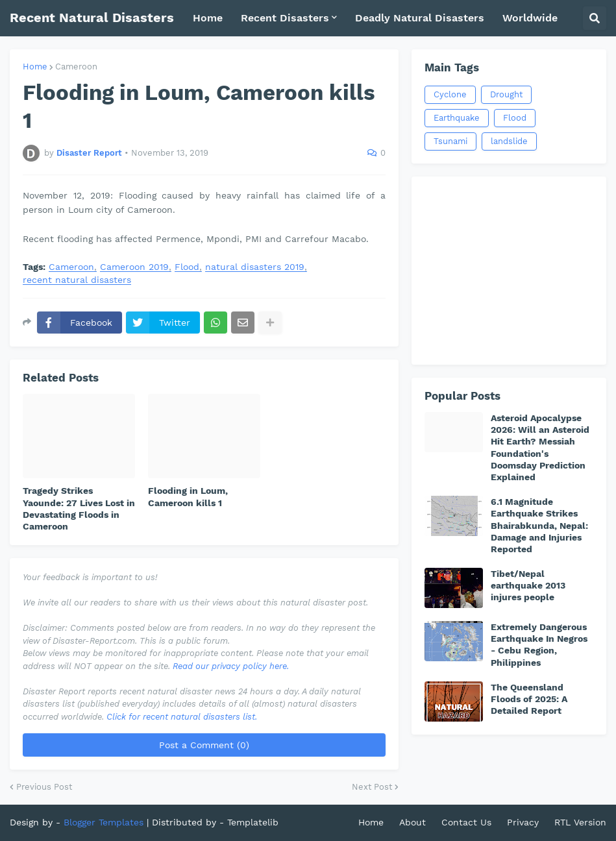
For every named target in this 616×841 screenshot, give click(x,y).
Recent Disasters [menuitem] (285, 18)
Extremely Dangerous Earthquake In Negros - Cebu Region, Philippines (539, 645)
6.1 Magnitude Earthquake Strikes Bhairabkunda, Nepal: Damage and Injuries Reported (539, 525)
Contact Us (466, 822)
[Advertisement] (509, 271)
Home (35, 67)
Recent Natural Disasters (92, 18)
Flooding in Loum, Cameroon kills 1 (188, 496)
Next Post (372, 787)
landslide (509, 141)
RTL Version (580, 822)
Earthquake (457, 118)
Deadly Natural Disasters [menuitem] (420, 18)
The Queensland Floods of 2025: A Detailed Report (529, 699)
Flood (187, 267)
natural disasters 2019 (255, 267)
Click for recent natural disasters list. (182, 717)
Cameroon (76, 67)
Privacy (523, 822)
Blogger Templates (104, 822)
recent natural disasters (77, 280)
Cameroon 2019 (134, 267)
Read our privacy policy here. (231, 666)
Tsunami (450, 141)
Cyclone (450, 94)
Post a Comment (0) (204, 745)
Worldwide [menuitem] (530, 18)
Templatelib (253, 822)
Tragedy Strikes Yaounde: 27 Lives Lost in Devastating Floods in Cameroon (79, 508)
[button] (595, 18)
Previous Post (44, 787)
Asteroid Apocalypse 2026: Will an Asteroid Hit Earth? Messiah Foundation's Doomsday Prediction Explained (540, 447)
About (413, 822)
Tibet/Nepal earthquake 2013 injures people (528, 585)
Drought (506, 94)
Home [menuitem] (208, 18)
